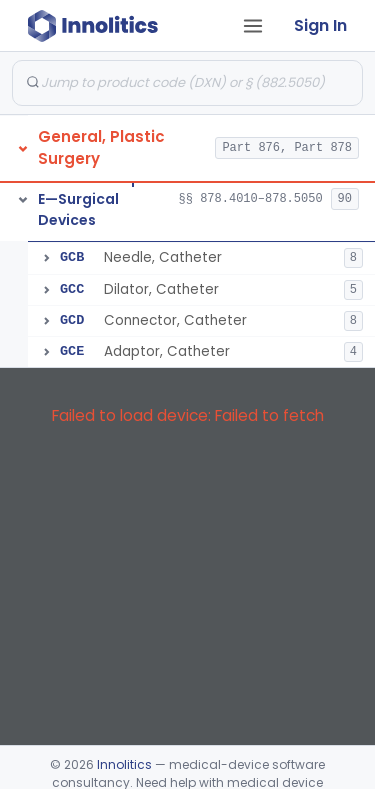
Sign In (320, 25)
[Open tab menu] (253, 26)
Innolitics (124, 764)
